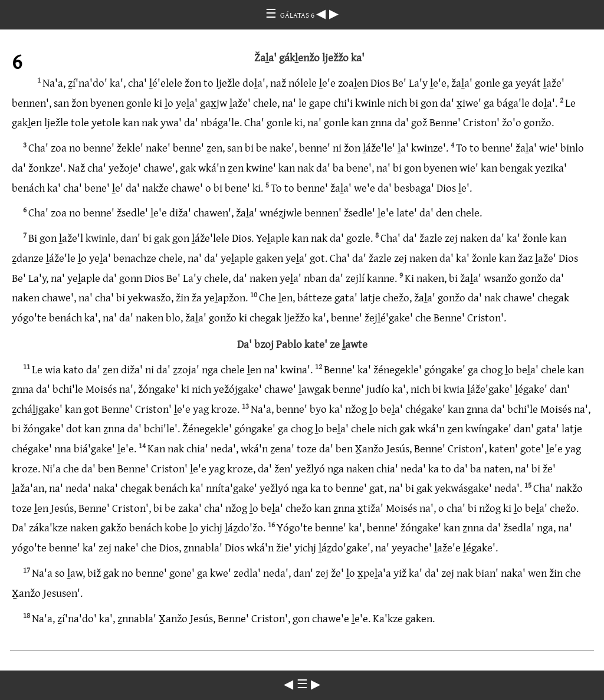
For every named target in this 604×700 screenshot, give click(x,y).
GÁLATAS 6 (298, 15)
